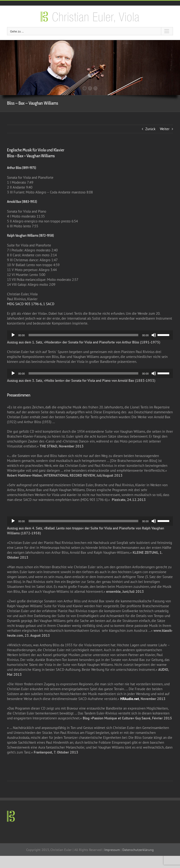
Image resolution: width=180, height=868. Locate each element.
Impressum (112, 850)
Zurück (150, 129)
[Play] (13, 335)
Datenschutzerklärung (138, 850)
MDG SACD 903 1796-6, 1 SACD (31, 304)
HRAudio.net (130, 699)
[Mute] (154, 335)
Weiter (165, 129)
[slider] (84, 335)
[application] (90, 335)
